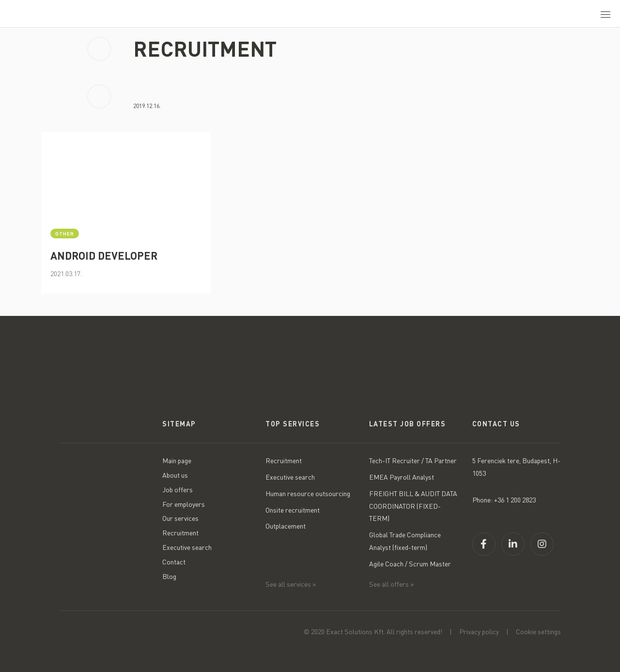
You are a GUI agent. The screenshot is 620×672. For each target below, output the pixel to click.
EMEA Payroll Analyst (402, 477)
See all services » (291, 584)
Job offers (178, 490)
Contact (174, 562)
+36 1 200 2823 (515, 500)
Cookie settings (538, 632)
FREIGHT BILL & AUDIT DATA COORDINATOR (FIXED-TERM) (413, 506)
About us (175, 475)
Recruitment (180, 533)
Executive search (187, 547)
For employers (184, 504)
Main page (177, 461)
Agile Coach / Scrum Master (410, 564)
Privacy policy (479, 632)
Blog (169, 576)
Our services (180, 518)
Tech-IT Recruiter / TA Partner (413, 461)
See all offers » (392, 584)
